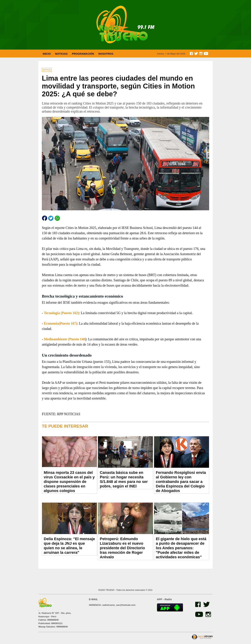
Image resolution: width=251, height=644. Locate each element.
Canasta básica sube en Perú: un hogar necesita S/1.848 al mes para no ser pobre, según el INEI (124, 479)
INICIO (47, 54)
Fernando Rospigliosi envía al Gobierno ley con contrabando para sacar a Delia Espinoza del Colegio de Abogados (181, 482)
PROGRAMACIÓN (83, 54)
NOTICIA (47, 70)
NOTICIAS (61, 54)
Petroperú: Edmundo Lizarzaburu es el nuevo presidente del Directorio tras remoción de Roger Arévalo (122, 548)
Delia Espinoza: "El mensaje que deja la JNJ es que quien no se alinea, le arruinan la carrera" (69, 546)
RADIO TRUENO (107, 590)
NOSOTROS (106, 54)
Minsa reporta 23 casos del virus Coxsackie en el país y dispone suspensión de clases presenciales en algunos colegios (69, 482)
